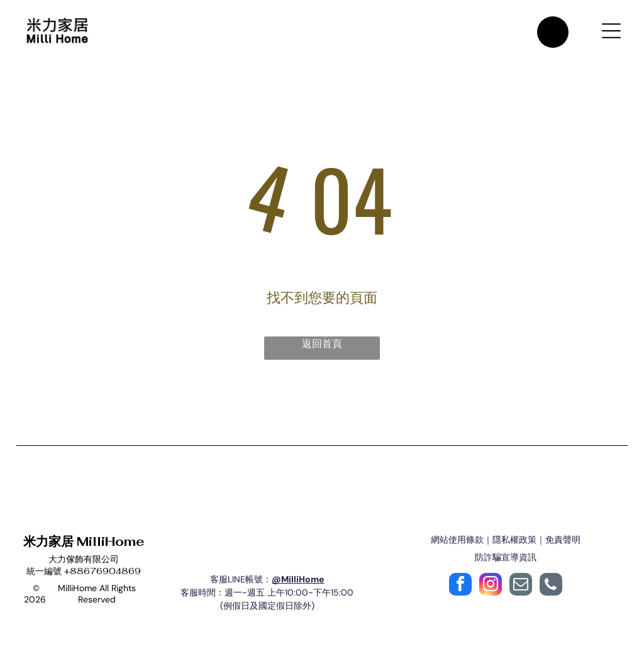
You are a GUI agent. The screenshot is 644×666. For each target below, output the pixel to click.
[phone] (551, 591)
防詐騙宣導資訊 (506, 562)
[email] (521, 591)
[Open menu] (611, 33)
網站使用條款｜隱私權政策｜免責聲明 (506, 545)
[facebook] (460, 591)
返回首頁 (322, 349)
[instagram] (491, 591)
